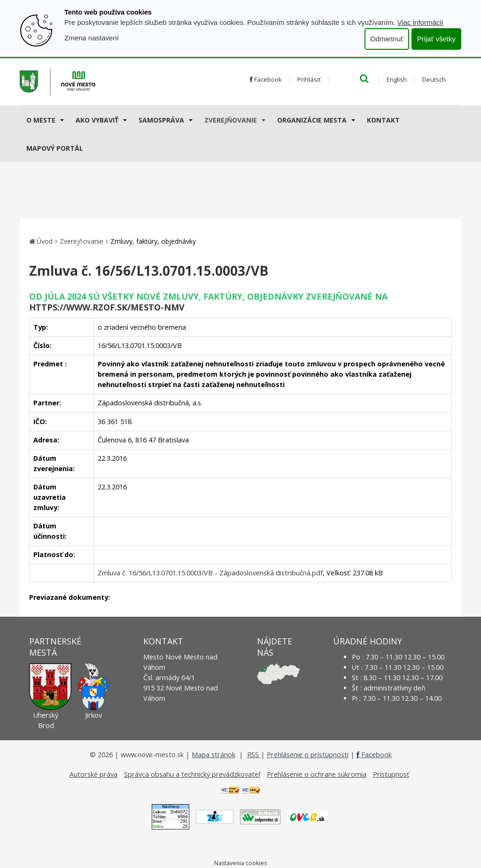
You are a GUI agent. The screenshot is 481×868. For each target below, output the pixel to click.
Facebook (266, 79)
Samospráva (161, 120)
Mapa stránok (213, 755)
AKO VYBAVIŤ (97, 120)
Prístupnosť (391, 774)
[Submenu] (61, 120)
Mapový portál (55, 148)
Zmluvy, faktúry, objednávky (153, 241)
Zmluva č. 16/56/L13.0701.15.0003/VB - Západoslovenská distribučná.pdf (210, 573)
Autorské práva (93, 774)
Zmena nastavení (92, 38)
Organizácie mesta (312, 120)
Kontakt (383, 120)
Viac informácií (420, 22)
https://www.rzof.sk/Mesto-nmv (107, 307)
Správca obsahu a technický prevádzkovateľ (192, 774)
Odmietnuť (387, 39)
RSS (254, 755)
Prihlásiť (309, 79)
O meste (41, 120)
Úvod (45, 241)
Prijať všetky (436, 39)
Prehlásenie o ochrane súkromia (317, 774)
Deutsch (434, 79)
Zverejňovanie (231, 120)
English (397, 79)
